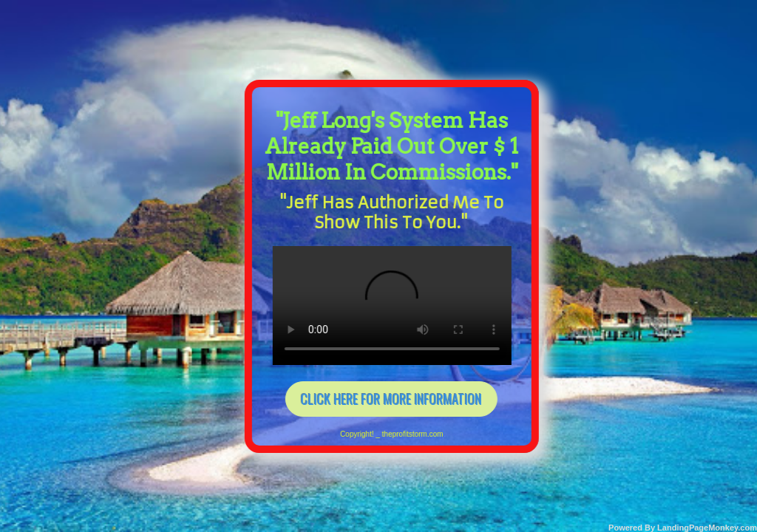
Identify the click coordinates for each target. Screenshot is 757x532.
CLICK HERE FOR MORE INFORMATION (382, 393)
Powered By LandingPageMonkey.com (683, 528)
